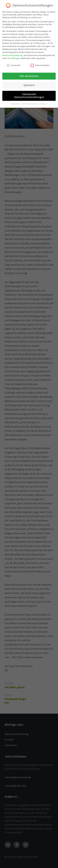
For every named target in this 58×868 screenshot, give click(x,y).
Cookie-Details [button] (16, 104)
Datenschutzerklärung (13, 55)
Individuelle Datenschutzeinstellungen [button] (29, 96)
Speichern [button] (29, 85)
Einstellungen (14, 58)
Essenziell (13, 65)
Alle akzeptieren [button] (29, 76)
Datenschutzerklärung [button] (30, 104)
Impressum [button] (43, 104)
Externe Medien (40, 65)
